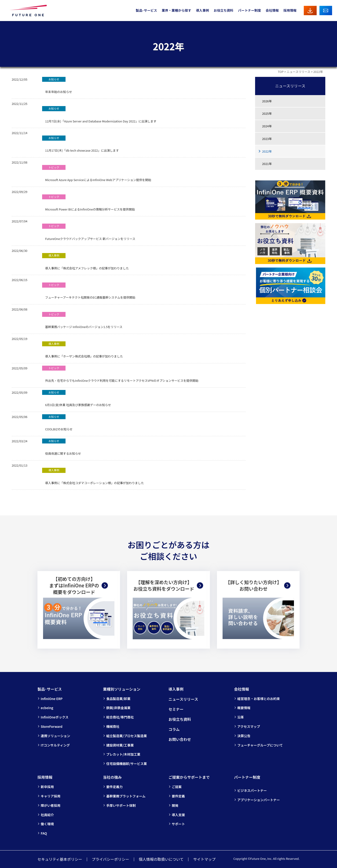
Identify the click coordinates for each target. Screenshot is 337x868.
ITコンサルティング (55, 745)
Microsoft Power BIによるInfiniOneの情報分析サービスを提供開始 (88, 203)
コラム (174, 729)
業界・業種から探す (176, 10)
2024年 (267, 126)
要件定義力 (114, 787)
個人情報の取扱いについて (161, 859)
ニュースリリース (299, 72)
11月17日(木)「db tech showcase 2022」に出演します (81, 144)
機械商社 (113, 726)
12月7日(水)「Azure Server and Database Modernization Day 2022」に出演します (99, 115)
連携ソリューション (55, 736)
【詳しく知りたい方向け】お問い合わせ (253, 585)
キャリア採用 (51, 796)
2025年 (267, 113)
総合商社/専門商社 (120, 717)
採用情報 (290, 10)
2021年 (267, 164)
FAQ (44, 833)
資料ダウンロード (310, 10)
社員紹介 (47, 815)
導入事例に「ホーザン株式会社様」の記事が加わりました (82, 350)
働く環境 (47, 824)
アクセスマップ (249, 726)
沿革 (241, 717)
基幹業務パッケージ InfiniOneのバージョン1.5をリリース (82, 320)
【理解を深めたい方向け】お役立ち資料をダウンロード (164, 585)
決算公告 (244, 736)
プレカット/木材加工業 (123, 754)
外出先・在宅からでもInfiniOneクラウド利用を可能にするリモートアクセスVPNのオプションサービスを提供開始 (120, 374)
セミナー (176, 709)
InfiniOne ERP (52, 699)
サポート (178, 824)
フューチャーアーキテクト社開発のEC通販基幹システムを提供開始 (89, 291)
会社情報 (272, 10)
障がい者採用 (51, 805)
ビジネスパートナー (252, 790)
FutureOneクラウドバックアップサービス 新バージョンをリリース (89, 232)
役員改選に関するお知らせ (62, 447)
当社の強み (112, 777)
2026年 (267, 101)
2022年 (267, 151)
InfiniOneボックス (55, 717)
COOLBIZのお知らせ (57, 423)
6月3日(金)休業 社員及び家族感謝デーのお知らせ (77, 398)
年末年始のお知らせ (57, 85)
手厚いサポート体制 (121, 805)
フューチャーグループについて (260, 745)
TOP (281, 72)
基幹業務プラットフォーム (126, 796)
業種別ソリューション (122, 689)
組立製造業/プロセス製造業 (126, 736)
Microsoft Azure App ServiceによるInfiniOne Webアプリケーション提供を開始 (97, 173)
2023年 (267, 139)
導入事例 (202, 10)
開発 (175, 805)
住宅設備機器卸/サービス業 (126, 764)
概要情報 (244, 708)
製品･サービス (146, 10)
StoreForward (52, 726)
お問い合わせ (326, 10)
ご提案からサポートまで (189, 777)
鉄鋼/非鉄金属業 (118, 708)
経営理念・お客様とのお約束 (259, 699)
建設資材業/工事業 (120, 745)
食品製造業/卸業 (118, 699)
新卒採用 (47, 787)
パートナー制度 (249, 10)
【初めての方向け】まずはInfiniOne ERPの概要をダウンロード (74, 586)
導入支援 (178, 815)
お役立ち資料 (223, 10)
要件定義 (178, 796)
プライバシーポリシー (110, 859)
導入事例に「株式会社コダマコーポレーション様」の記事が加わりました (93, 476)
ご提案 (177, 787)
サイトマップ (204, 859)
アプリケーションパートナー (259, 800)
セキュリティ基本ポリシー (60, 859)
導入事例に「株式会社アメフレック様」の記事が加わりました (85, 262)
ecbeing (47, 708)
